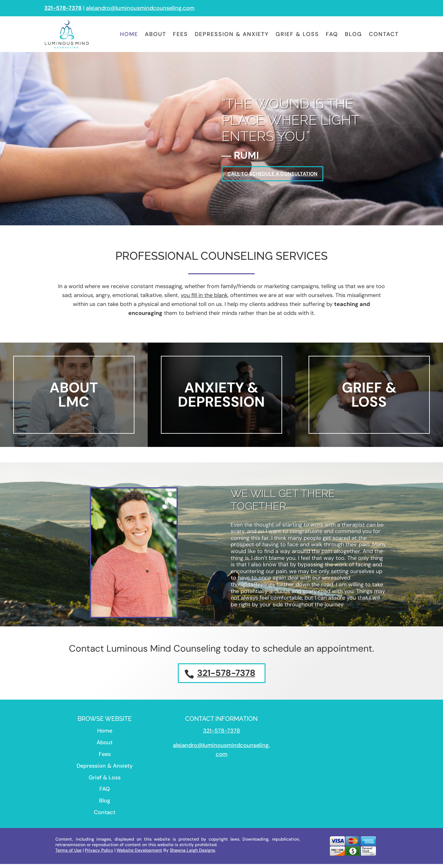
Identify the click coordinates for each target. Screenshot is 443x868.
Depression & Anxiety (232, 34)
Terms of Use (68, 854)
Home (129, 34)
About (156, 34)
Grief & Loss (297, 34)
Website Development (139, 854)
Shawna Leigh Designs (192, 854)
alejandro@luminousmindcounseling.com (140, 8)
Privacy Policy (99, 854)
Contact (384, 34)
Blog (353, 34)
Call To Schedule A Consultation (279, 175)
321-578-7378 (226, 676)
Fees (180, 34)
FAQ (332, 34)
